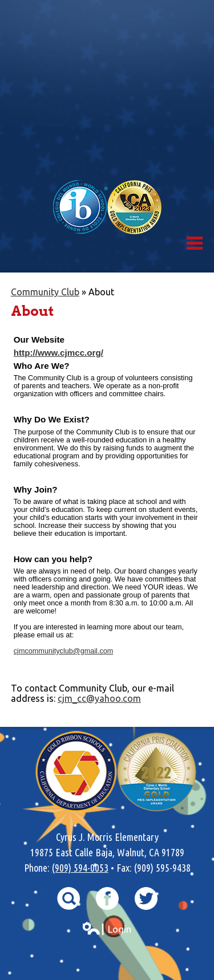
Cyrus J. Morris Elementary (107, 90)
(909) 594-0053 (80, 868)
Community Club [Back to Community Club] (45, 292)
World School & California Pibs (107, 207)
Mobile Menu (195, 243)
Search (68, 898)
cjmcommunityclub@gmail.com (64, 651)
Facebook (107, 898)
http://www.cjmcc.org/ (58, 353)
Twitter (146, 898)
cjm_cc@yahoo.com (99, 698)
